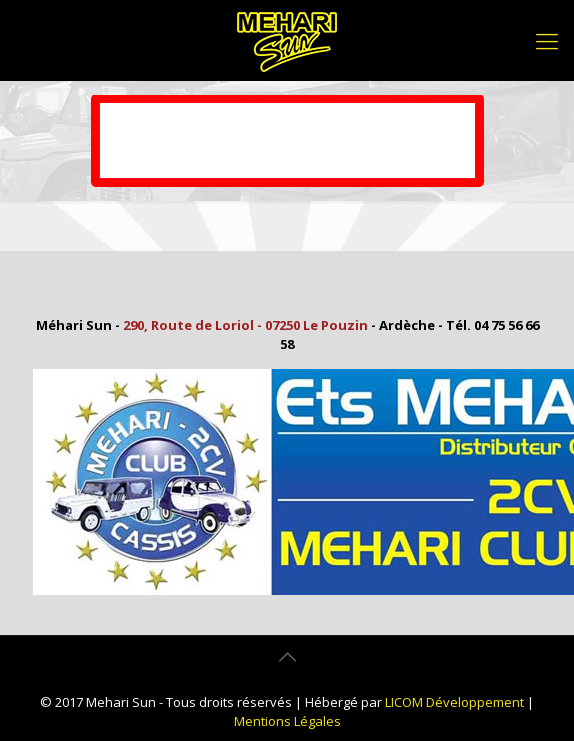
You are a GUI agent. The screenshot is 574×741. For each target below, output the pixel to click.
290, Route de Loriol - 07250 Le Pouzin (245, 325)
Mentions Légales (287, 721)
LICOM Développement (454, 702)
